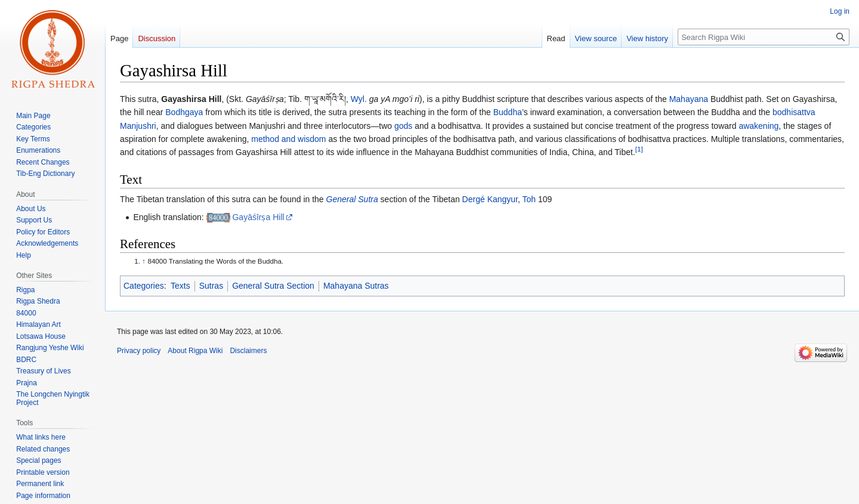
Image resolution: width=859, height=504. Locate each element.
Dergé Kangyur (490, 199)
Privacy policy (139, 351)
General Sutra (352, 199)
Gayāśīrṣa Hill (258, 217)
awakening (758, 126)
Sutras (211, 286)
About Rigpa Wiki (195, 351)
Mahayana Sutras (356, 286)
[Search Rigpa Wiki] (764, 37)
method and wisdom (288, 139)
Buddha (508, 112)
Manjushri (138, 126)
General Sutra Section (273, 286)
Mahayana (689, 99)
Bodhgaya (184, 112)
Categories (144, 286)
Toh (529, 199)
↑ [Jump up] (144, 261)
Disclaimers (248, 351)
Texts (180, 286)
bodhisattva (794, 112)
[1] (639, 149)
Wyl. (359, 99)
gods (403, 126)
